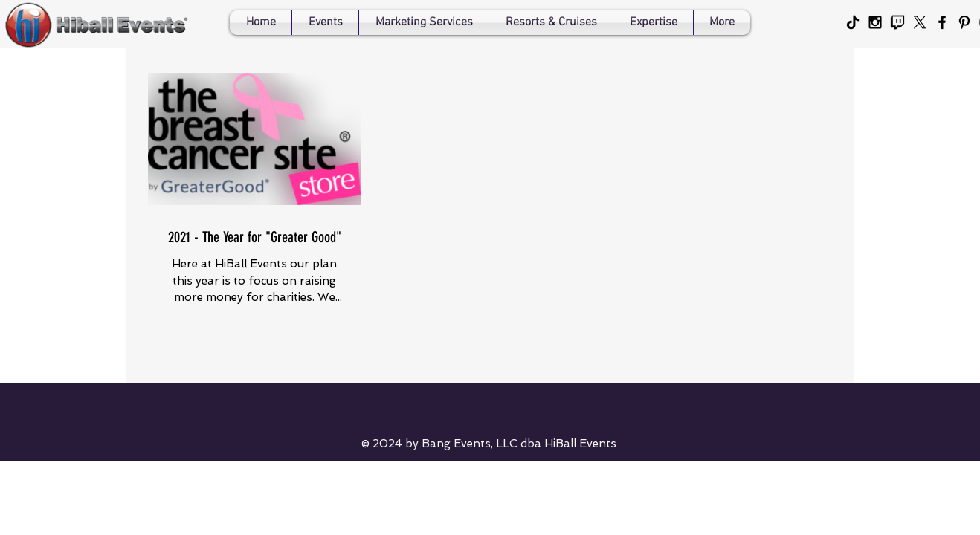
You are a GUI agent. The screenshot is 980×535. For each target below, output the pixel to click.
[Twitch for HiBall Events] (897, 22)
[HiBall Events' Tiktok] (853, 22)
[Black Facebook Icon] (942, 22)
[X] (920, 22)
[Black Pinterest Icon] (964, 22)
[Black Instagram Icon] (875, 22)
